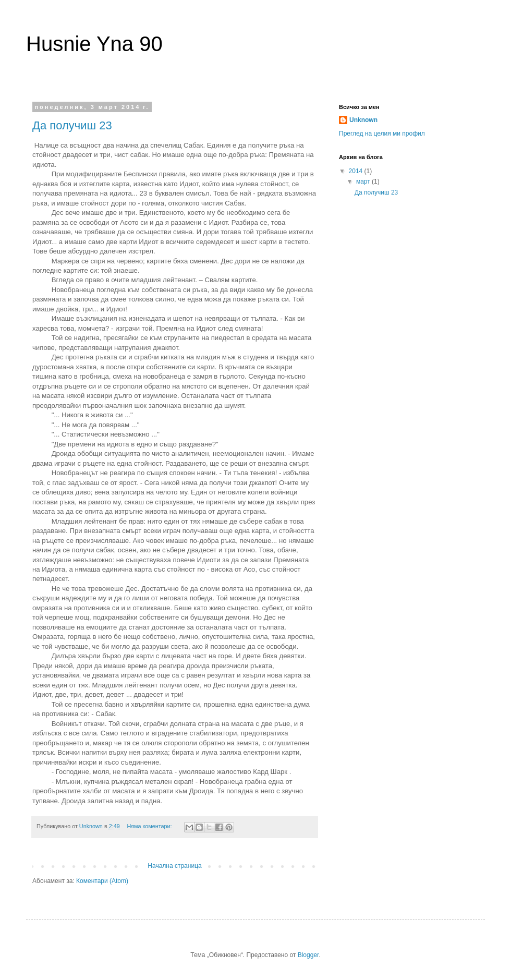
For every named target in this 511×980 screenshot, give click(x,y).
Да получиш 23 (72, 125)
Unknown (363, 120)
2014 (357, 171)
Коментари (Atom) (102, 881)
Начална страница (174, 866)
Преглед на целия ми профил (382, 134)
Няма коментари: (150, 826)
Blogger (308, 955)
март (364, 182)
